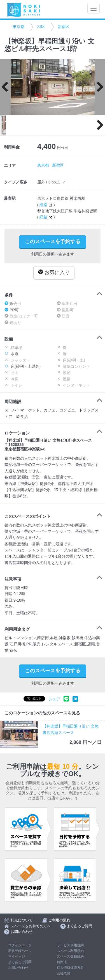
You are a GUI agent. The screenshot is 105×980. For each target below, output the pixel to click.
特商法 (62, 962)
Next (98, 87)
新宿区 (64, 27)
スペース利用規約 (70, 951)
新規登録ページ (20, 951)
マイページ (17, 956)
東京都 (18, 27)
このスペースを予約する (53, 241)
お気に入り (54, 272)
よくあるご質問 (20, 962)
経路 (46, 205)
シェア (54, 699)
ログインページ (20, 945)
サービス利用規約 (70, 945)
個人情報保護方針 (70, 968)
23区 (41, 27)
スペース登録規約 (70, 956)
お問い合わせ (18, 968)
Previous (7, 87)
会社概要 (64, 973)
